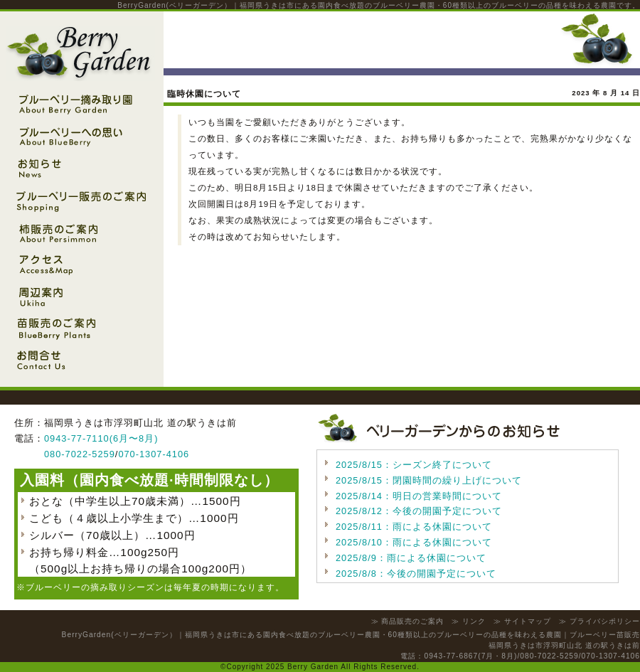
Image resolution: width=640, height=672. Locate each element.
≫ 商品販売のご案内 (408, 621)
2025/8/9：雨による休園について (411, 558)
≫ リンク (469, 621)
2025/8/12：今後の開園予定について (419, 511)
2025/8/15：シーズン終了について (414, 465)
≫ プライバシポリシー (599, 621)
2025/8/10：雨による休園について (414, 542)
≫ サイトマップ (522, 621)
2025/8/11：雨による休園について (414, 527)
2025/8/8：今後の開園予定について (416, 574)
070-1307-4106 (154, 454)
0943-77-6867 (451, 656)
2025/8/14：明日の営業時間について (419, 496)
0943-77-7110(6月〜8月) (101, 438)
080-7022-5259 (80, 454)
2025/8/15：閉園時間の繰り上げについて (429, 480)
